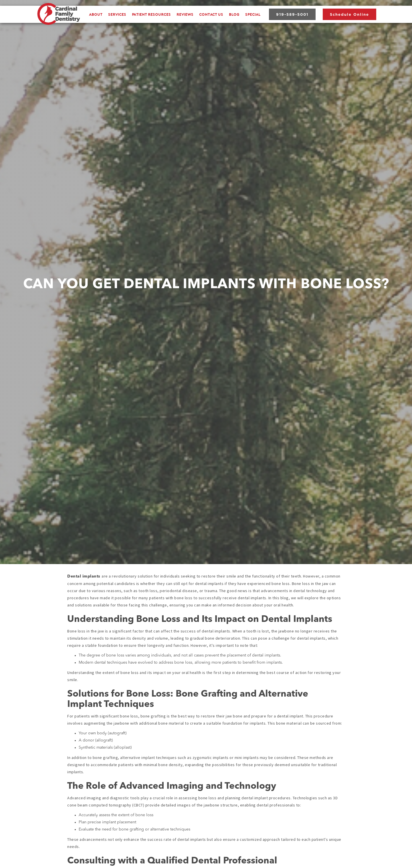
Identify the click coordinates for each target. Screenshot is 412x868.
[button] (117, 14)
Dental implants (84, 576)
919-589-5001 (292, 14)
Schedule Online (349, 14)
